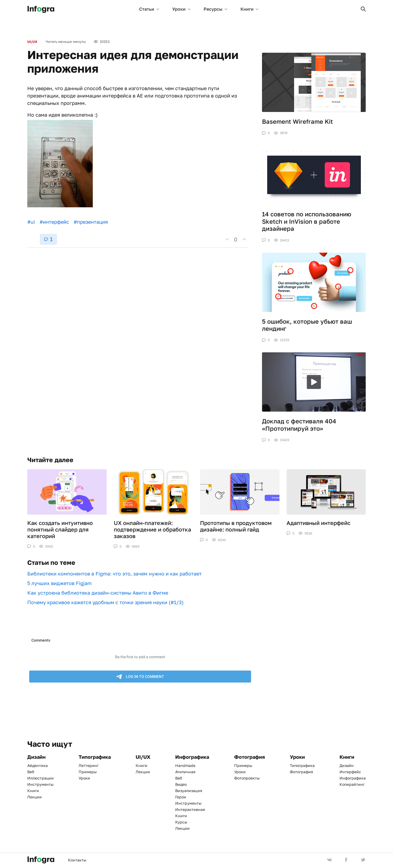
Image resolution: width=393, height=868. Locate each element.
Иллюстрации (41, 778)
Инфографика (353, 778)
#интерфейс (54, 222)
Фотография (301, 772)
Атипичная (185, 772)
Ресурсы (215, 9)
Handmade (185, 765)
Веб (31, 772)
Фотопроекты (247, 778)
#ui (31, 222)
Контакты (77, 860)
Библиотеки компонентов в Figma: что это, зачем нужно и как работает (114, 574)
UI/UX (32, 42)
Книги (249, 9)
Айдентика (38, 765)
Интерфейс (350, 772)
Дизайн (347, 765)
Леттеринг (89, 765)
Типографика (302, 765)
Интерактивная (190, 809)
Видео (181, 784)
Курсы (181, 822)
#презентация (91, 222)
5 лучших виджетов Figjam (59, 583)
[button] (363, 9)
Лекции (35, 797)
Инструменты (40, 784)
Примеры (88, 772)
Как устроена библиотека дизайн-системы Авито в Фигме (98, 593)
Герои (181, 797)
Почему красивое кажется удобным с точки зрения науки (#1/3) (105, 602)
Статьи (149, 9)
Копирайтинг (352, 784)
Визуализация (189, 791)
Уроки (181, 9)
